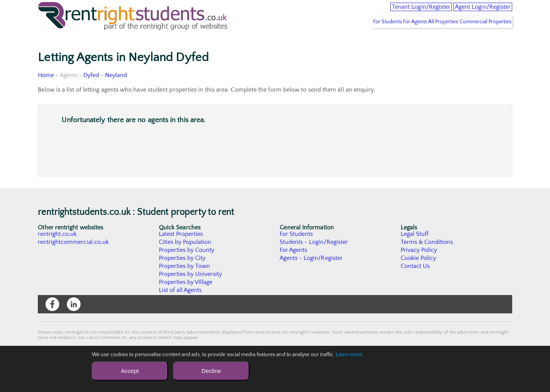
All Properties (430, 39)
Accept (130, 371)
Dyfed (91, 92)
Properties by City (182, 275)
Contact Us (415, 283)
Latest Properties (181, 251)
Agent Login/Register (473, 11)
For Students (357, 39)
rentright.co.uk (57, 251)
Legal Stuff (415, 251)
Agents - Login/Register (311, 275)
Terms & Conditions (427, 259)
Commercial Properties (481, 39)
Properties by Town (185, 283)
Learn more (349, 355)
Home (46, 92)
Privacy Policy (419, 267)
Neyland (116, 92)
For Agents (393, 39)
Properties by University (191, 291)
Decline (211, 371)
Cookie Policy (419, 275)
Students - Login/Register (314, 259)
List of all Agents (180, 307)
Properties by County (187, 267)
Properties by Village (186, 299)
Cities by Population (185, 259)
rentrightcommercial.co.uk (74, 259)
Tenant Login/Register (391, 11)
